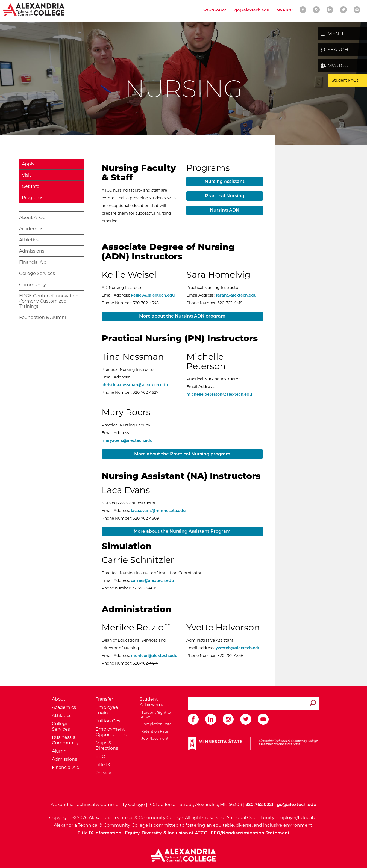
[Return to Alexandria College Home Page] (34, 9)
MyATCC (338, 66)
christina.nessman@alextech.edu (135, 385)
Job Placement (154, 738)
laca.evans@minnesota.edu (158, 511)
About (59, 699)
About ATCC (32, 217)
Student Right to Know (155, 715)
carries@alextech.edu (152, 580)
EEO (100, 756)
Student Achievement (155, 702)
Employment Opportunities (111, 732)
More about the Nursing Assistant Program (182, 531)
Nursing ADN (225, 210)
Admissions (32, 251)
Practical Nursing (225, 196)
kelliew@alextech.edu (153, 295)
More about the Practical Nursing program (182, 454)
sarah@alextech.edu (236, 295)
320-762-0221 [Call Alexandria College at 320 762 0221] (215, 10)
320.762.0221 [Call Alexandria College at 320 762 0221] (259, 805)
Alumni (60, 751)
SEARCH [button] (338, 50)
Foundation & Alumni (42, 317)
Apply (28, 164)
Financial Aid (33, 262)
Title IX (103, 765)
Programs (33, 198)
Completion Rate (156, 724)
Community (33, 285)
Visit (27, 175)
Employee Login (107, 710)
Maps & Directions (107, 746)
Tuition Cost (109, 721)
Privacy (103, 773)
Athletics (29, 240)
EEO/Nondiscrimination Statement (250, 833)
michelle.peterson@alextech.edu (219, 394)
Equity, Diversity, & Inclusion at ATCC (166, 833)
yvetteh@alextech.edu (238, 648)
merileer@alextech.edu (154, 656)
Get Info (31, 186)
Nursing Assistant (225, 181)
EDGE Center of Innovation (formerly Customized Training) (49, 301)
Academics (31, 229)
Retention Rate (154, 731)
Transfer (104, 699)
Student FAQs (345, 80)
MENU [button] (335, 34)
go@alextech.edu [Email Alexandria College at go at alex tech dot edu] (252, 10)
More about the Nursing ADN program (182, 316)
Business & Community (65, 740)
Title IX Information (99, 833)
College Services (37, 273)
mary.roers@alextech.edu (127, 440)
